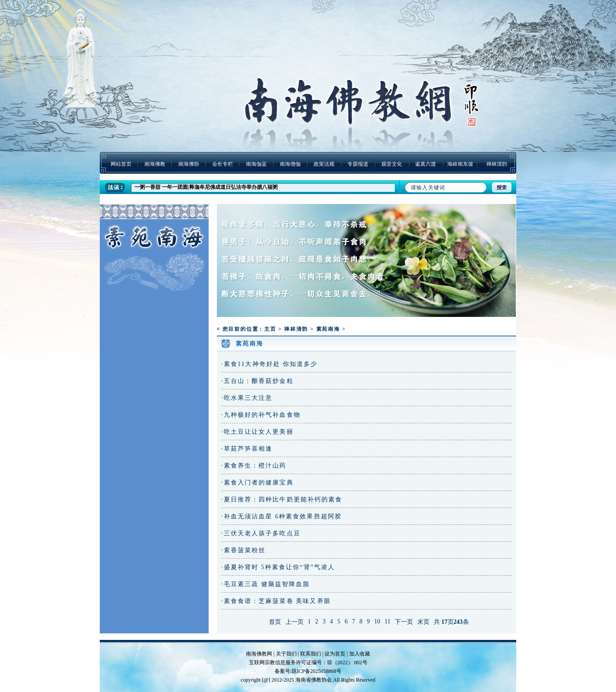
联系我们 (311, 654)
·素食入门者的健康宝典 (257, 483)
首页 (275, 622)
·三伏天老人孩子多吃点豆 (261, 533)
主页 (270, 329)
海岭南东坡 (460, 164)
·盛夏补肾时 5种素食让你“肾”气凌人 (278, 567)
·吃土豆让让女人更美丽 (257, 432)
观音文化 (392, 164)
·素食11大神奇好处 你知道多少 (269, 364)
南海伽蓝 (256, 164)
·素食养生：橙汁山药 (254, 466)
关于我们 (286, 654)
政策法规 (324, 164)
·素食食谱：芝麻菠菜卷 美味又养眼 (276, 601)
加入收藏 (360, 654)
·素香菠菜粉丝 (243, 550)
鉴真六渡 (426, 164)
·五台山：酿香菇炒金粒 (257, 381)
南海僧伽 (290, 164)
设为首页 (335, 654)
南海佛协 (189, 164)
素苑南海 (328, 329)
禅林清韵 (497, 164)
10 (377, 621)
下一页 (404, 622)
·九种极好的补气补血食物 (261, 415)
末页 (423, 622)
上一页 (295, 622)
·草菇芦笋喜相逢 (247, 449)
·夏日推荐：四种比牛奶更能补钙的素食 (282, 499)
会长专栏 (223, 164)
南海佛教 (155, 164)
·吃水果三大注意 (247, 398)
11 (388, 621)
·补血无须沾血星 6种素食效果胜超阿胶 (282, 516)
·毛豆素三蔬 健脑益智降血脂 (265, 584)
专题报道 (358, 164)
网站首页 (121, 164)
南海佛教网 (259, 654)
